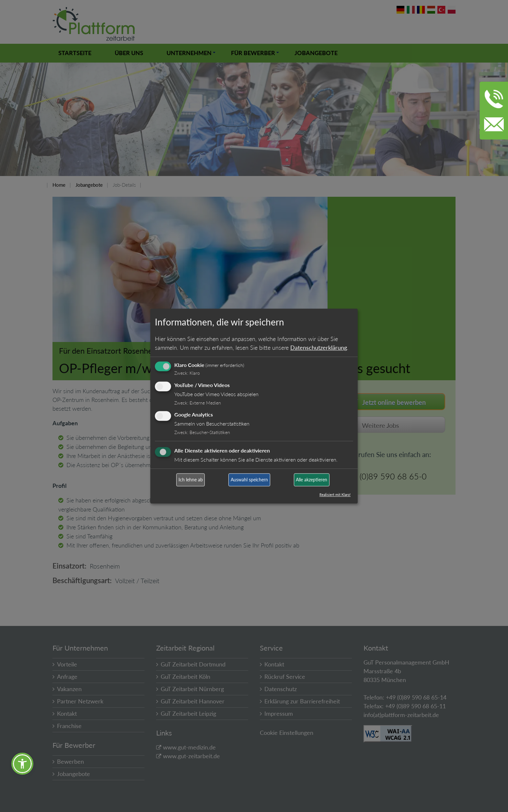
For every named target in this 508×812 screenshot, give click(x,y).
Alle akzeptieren (312, 480)
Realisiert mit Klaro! (335, 494)
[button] (22, 764)
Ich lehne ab (191, 480)
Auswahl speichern (249, 480)
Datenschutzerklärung (319, 347)
